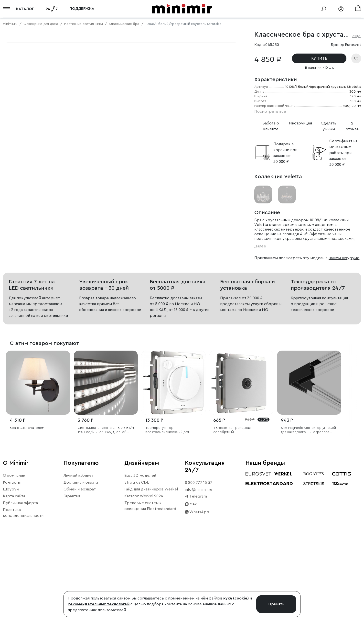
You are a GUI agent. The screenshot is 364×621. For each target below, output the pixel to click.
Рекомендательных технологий (99, 604)
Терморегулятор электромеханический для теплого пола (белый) (167, 506)
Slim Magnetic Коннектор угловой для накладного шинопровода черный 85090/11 (308, 506)
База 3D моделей (140, 552)
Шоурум (11, 566)
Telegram (196, 573)
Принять (276, 604)
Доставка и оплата (81, 559)
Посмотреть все (270, 111)
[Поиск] (324, 9)
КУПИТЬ (319, 58)
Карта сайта (14, 572)
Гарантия (72, 572)
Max (191, 580)
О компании (14, 552)
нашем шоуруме (344, 258)
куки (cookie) (236, 598)
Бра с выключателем (27, 504)
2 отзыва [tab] (352, 126)
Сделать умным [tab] (329, 126)
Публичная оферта (20, 579)
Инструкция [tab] (300, 123)
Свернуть (61, 201)
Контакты (12, 559)
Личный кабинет (79, 552)
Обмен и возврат (80, 566)
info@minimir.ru (198, 566)
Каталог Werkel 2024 (144, 572)
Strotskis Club (137, 559)
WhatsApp (197, 588)
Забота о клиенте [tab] (271, 126)
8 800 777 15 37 (199, 559)
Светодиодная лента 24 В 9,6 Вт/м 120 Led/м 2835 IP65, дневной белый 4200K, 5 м (106, 506)
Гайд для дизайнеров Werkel (151, 566)
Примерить (27, 201)
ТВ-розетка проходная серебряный (232, 506)
